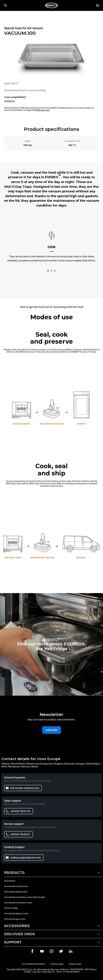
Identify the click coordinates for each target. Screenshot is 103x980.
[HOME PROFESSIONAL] (51, 5)
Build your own (43, 110)
